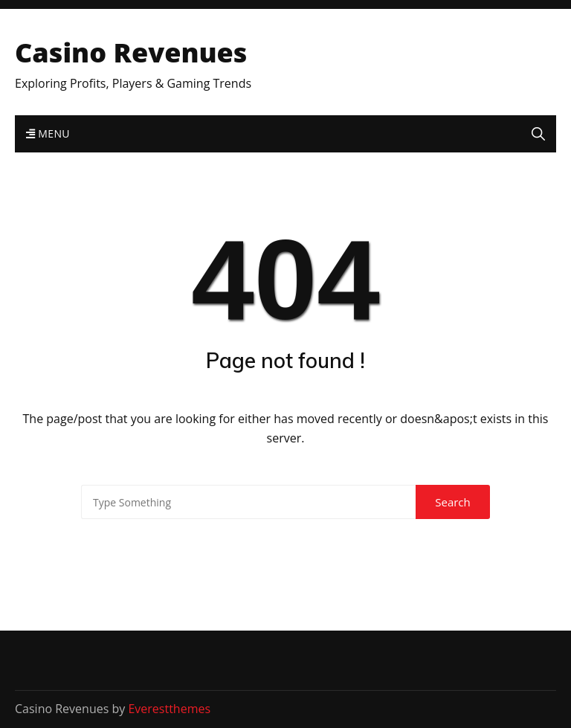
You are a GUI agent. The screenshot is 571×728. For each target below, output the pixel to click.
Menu (48, 133)
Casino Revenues (131, 52)
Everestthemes (169, 709)
